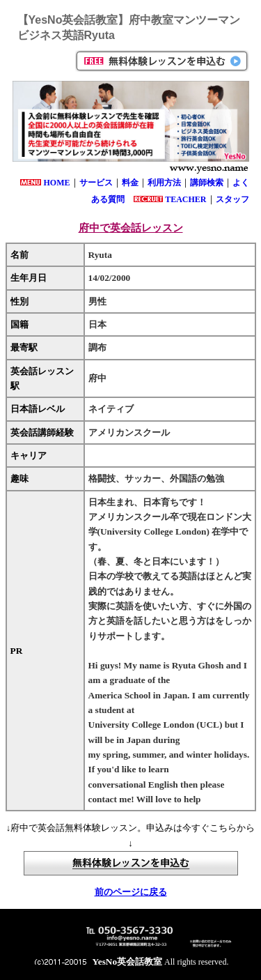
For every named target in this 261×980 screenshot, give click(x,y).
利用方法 (164, 183)
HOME (57, 183)
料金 (130, 183)
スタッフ (232, 199)
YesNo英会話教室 (128, 962)
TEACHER (185, 199)
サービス (96, 183)
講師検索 (207, 183)
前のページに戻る (131, 892)
